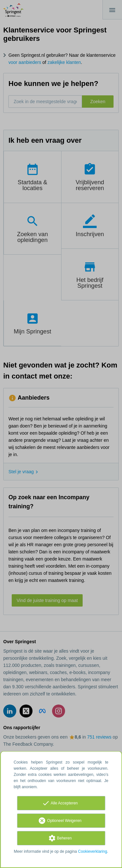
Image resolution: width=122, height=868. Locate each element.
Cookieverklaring (93, 851)
